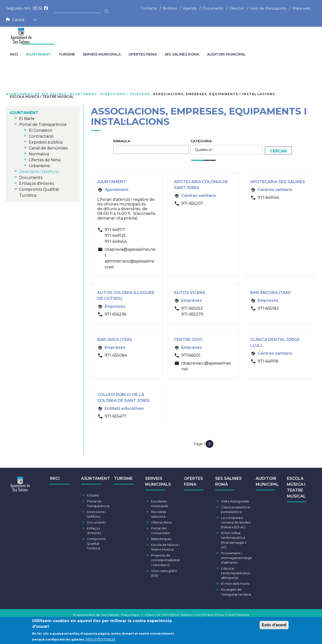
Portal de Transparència (98, 504)
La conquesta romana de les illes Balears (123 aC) (236, 522)
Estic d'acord (274, 626)
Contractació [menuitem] (41, 136)
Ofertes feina (161, 522)
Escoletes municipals (160, 504)
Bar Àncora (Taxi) (270, 293)
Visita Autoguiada (235, 501)
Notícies (170, 8)
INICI (55, 478)
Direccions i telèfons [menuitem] (39, 172)
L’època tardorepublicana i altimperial (236, 573)
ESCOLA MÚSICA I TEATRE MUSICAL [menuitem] (42, 97)
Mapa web (301, 8)
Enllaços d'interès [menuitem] (36, 183)
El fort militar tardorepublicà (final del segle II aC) (234, 540)
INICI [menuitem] (14, 54)
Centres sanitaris (199, 196)
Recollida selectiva (159, 514)
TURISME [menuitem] (67, 54)
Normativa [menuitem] (39, 154)
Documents (213, 8)
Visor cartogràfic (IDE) (164, 573)
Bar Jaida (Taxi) (115, 340)
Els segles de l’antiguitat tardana (236, 592)
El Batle (93, 495)
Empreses (115, 306)
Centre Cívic (188, 340)
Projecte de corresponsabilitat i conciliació (166, 560)
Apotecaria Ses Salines (278, 182)
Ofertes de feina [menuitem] (45, 160)
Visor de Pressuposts (268, 8)
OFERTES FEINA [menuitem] (143, 54)
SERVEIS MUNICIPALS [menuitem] (102, 54)
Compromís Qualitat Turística (96, 544)
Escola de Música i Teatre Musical (165, 547)
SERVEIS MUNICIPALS (158, 481)
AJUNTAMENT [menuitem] (38, 54)
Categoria (201, 141)
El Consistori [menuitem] (41, 130)
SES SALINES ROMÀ (228, 481)
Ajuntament (112, 182)
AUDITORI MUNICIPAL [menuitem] (226, 54)
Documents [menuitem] (31, 178)
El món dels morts (235, 584)
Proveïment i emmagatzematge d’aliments (236, 558)
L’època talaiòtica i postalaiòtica (236, 510)
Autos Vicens (190, 293)
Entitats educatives (124, 408)
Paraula (122, 141)
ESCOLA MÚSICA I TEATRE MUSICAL (296, 487)
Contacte (149, 8)
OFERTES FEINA (194, 481)
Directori (237, 8)
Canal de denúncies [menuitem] (48, 148)
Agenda (190, 8)
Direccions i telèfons (125, 94)
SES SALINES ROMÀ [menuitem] (182, 54)
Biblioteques (161, 539)
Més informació (100, 640)
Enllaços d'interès (94, 531)
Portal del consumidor (161, 531)
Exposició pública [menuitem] (46, 142)
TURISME (123, 478)
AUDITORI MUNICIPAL (267, 481)
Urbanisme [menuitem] (39, 166)
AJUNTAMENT (84, 94)
